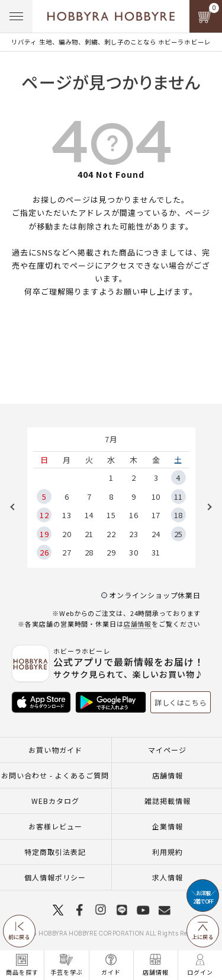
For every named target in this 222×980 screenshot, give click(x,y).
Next (205, 507)
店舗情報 (138, 624)
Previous (17, 507)
